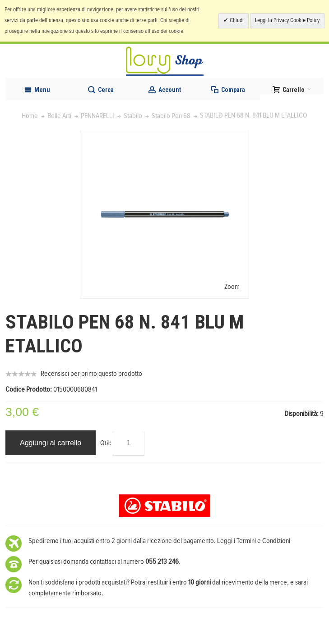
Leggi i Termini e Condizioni (254, 541)
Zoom (232, 287)
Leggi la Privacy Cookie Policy (287, 21)
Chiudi (236, 21)
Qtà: (106, 443)
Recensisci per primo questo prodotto (91, 374)
